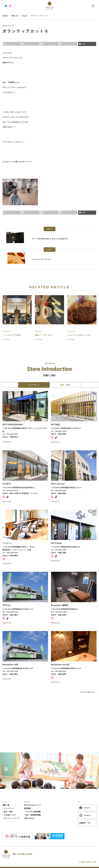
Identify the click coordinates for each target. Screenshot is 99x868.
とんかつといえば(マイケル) (79, 335)
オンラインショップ (12, 818)
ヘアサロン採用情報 (33, 812)
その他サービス (10, 815)
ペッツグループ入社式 (12, 335)
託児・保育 (8, 812)
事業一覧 (6, 805)
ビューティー (9, 808)
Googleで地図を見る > (88, 692)
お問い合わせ (29, 818)
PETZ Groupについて (32, 805)
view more (6, 339)
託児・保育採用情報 (33, 815)
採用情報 (27, 808)
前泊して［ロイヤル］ (44, 335)
